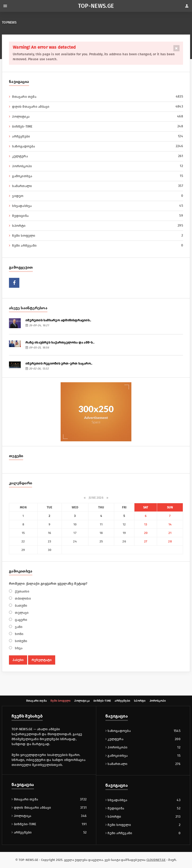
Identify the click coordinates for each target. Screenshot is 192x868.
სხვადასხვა (96, 206)
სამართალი (96, 186)
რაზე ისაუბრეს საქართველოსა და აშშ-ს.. (60, 342)
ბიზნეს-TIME (96, 126)
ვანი (18, 627)
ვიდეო (96, 196)
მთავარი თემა (96, 97)
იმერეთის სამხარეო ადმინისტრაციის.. (58, 320)
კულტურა (96, 156)
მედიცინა (96, 216)
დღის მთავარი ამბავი (96, 107)
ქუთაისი (22, 591)
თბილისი (22, 599)
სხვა (18, 648)
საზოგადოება (96, 146)
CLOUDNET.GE (156, 860)
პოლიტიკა (96, 116)
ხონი (19, 634)
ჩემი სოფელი (96, 236)
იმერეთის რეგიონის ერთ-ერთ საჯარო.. (59, 363)
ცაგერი (21, 620)
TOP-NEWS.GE (96, 6)
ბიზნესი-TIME (118, 756)
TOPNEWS (9, 23)
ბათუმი (21, 606)
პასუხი (18, 660)
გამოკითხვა (96, 176)
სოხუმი (21, 641)
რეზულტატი (42, 660)
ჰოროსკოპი (96, 166)
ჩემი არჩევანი (96, 245)
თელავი (21, 613)
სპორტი (96, 226)
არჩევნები (96, 136)
